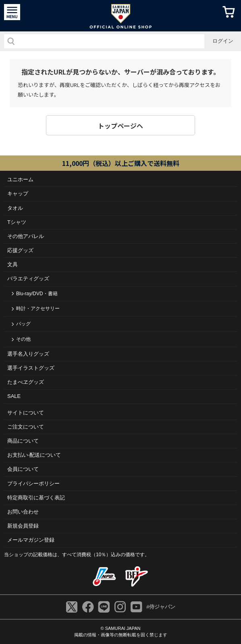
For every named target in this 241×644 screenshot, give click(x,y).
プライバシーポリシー (33, 484)
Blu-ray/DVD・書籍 (37, 294)
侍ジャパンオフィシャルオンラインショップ (121, 16)
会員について (23, 469)
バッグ (23, 324)
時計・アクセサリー (38, 309)
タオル (15, 208)
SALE (14, 396)
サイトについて (26, 413)
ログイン (223, 41)
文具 (12, 264)
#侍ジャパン (161, 607)
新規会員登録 (23, 526)
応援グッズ (20, 250)
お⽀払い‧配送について (34, 455)
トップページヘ (120, 126)
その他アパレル (26, 236)
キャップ (18, 194)
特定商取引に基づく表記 (36, 498)
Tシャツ (17, 222)
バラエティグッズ (28, 279)
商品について (23, 441)
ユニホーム (20, 179)
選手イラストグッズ (31, 368)
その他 (23, 339)
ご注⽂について (26, 427)
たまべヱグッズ (26, 382)
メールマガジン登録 (31, 540)
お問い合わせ (23, 512)
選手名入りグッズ (28, 354)
